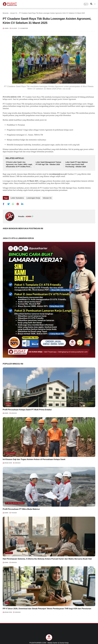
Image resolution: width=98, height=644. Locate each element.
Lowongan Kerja (33, 198)
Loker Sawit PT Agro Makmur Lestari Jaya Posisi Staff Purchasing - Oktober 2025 (77, 164)
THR (7, 603)
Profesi (9, 553)
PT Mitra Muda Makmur (15, 503)
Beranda (6, 13)
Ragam (8, 404)
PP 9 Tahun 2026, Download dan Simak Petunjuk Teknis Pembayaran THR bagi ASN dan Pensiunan (47, 609)
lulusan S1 (14, 13)
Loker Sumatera (17, 198)
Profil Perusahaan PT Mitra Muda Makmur (21, 509)
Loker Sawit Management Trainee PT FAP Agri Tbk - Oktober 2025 (48, 163)
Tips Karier (10, 453)
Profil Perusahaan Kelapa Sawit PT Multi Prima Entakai (27, 410)
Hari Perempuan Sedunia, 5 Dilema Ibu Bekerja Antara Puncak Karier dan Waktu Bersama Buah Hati (47, 559)
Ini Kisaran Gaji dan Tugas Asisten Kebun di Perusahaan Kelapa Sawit (34, 459)
